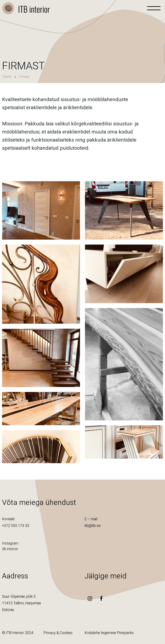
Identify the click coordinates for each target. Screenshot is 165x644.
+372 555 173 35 (16, 526)
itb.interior (10, 549)
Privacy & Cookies (58, 633)
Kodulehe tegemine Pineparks (109, 633)
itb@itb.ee (93, 526)
